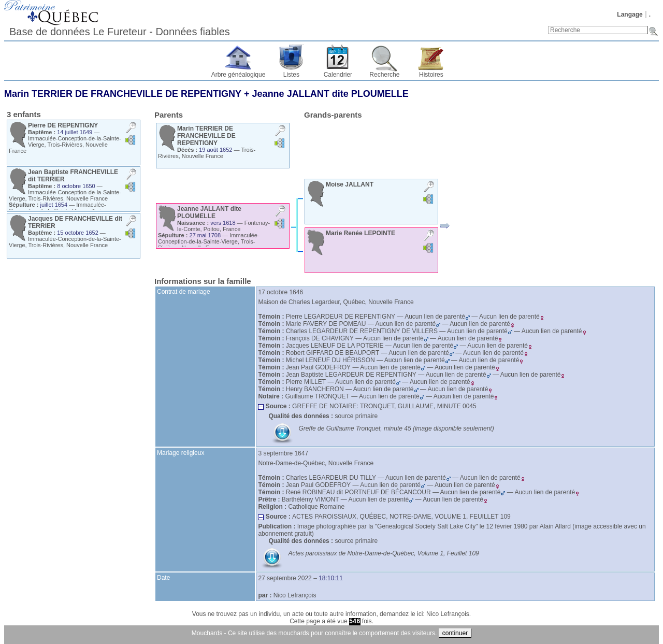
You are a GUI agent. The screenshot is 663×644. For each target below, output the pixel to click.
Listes (291, 75)
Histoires (431, 75)
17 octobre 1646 (280, 292)
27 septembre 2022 (285, 578)
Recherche (384, 75)
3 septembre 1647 (283, 453)
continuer (455, 633)
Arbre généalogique (239, 75)
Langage (630, 15)
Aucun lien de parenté (437, 317)
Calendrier (338, 75)
